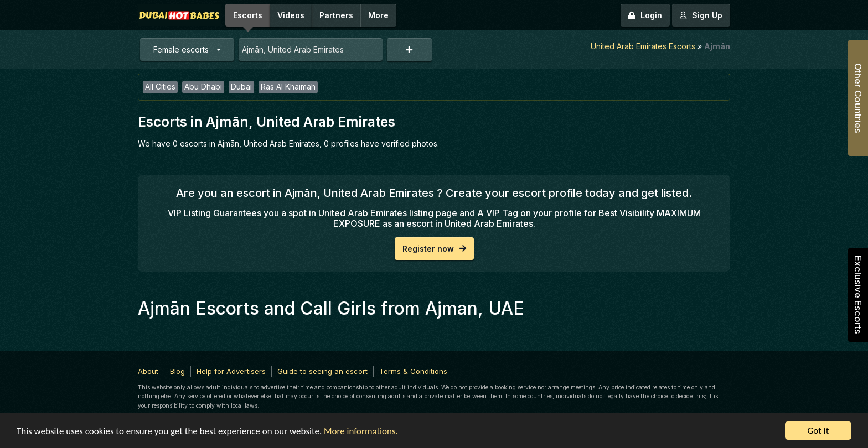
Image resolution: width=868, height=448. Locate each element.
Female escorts (181, 50)
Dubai (241, 87)
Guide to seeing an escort (322, 371)
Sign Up (701, 15)
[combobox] (311, 50)
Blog (177, 371)
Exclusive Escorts (858, 295)
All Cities (160, 87)
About (148, 371)
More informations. (361, 432)
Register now (434, 249)
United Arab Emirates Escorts (643, 46)
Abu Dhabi (203, 87)
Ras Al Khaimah (288, 87)
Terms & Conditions (413, 371)
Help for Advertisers (231, 371)
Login (645, 15)
